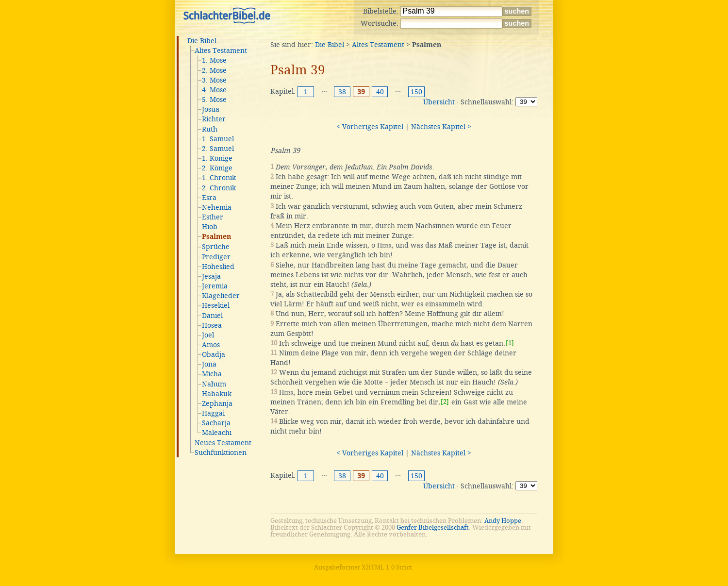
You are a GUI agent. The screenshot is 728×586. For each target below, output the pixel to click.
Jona (209, 364)
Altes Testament (221, 50)
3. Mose (214, 80)
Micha (212, 374)
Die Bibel (202, 41)
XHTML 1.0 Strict (387, 567)
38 (342, 92)
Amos (211, 345)
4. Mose (214, 90)
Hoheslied (218, 267)
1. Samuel (218, 139)
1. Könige (217, 158)
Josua (211, 109)
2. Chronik (219, 188)
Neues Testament (223, 443)
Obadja (214, 354)
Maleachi (217, 433)
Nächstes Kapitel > (441, 127)
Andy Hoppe (503, 521)
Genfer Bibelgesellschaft (433, 527)
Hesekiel (216, 305)
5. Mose (214, 100)
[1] (510, 343)
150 (416, 92)
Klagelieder (221, 296)
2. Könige (217, 168)
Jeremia (215, 286)
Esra (209, 198)
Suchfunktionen (221, 452)
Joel (208, 335)
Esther (213, 217)
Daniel (212, 316)
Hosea (212, 325)
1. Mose (214, 60)
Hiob (210, 227)
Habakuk (217, 394)
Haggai (213, 413)
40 (380, 92)
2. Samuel (218, 149)
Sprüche (216, 247)
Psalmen (216, 237)
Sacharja (216, 423)
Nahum (214, 384)
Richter (214, 119)
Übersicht (439, 102)
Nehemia (217, 207)
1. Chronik (219, 178)
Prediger (216, 257)
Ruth (210, 129)
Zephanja (217, 403)
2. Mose (214, 70)
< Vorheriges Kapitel (370, 127)
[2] (445, 402)
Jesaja (211, 276)
